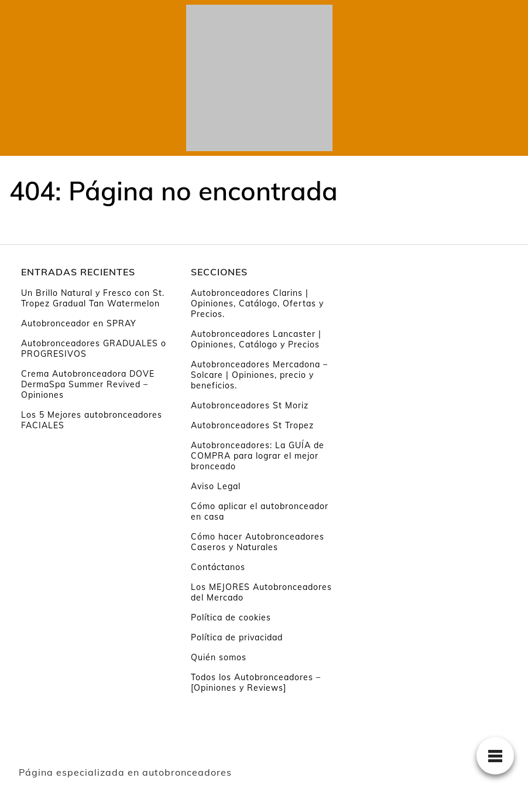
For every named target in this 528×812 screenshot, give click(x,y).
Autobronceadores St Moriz (250, 405)
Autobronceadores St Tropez (252, 425)
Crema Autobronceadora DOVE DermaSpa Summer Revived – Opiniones (88, 384)
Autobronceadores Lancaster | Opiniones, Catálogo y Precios (256, 339)
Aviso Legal (216, 486)
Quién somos (219, 657)
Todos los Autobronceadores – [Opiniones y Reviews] (256, 683)
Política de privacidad (237, 637)
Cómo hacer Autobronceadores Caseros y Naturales (258, 542)
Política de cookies (231, 617)
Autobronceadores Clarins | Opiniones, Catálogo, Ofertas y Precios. (257, 303)
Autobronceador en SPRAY (79, 323)
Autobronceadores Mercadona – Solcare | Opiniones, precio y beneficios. (259, 375)
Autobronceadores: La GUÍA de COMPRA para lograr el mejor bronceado (258, 456)
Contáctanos (218, 567)
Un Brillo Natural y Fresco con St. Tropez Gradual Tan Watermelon (93, 298)
